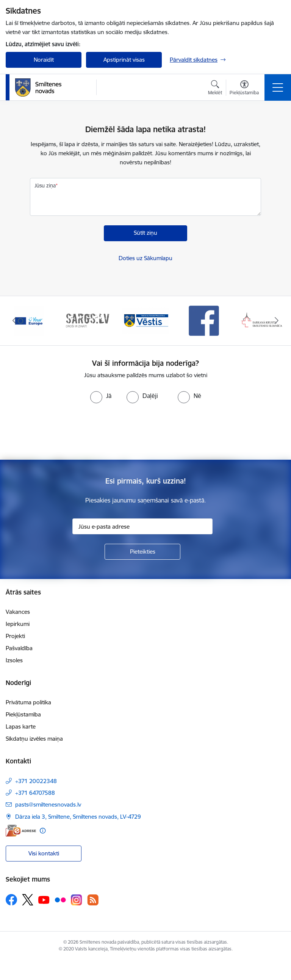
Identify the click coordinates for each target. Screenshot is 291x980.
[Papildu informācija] (43, 831)
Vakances (18, 612)
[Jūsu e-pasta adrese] (142, 526)
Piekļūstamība (23, 714)
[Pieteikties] (142, 552)
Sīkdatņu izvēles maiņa (34, 739)
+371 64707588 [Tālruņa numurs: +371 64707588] (35, 793)
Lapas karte (21, 726)
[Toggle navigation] (278, 87)
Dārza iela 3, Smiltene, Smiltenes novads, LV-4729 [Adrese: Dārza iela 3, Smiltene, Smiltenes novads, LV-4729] (78, 817)
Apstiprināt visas (124, 60)
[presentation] (145, 432)
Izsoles (14, 660)
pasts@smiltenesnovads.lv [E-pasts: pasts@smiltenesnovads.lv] (48, 804)
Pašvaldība (19, 648)
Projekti (15, 636)
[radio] (101, 396)
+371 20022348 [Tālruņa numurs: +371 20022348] (36, 781)
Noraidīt (44, 60)
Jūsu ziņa (45, 186)
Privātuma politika (28, 702)
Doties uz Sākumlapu (145, 258)
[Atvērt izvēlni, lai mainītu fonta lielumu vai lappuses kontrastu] (244, 89)
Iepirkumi (18, 624)
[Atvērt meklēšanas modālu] (215, 89)
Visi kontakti (44, 853)
